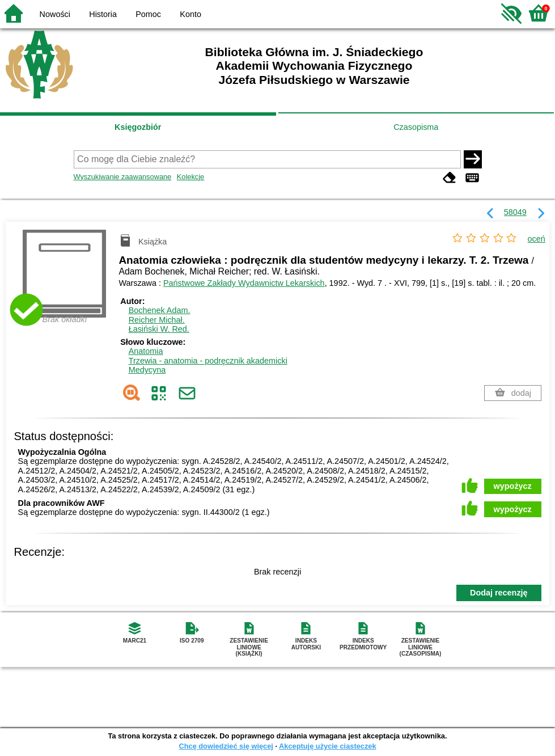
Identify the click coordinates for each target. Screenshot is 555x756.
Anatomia (146, 351)
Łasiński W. (159, 329)
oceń (537, 239)
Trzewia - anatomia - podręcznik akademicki (208, 361)
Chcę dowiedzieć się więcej (226, 746)
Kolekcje (190, 177)
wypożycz (513, 486)
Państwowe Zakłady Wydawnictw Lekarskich (244, 283)
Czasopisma (416, 127)
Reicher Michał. (157, 320)
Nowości (55, 14)
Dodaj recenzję (499, 593)
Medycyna (147, 370)
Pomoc (148, 14)
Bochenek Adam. (160, 310)
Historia (103, 14)
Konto (190, 14)
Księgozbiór (138, 127)
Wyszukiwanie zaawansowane (123, 177)
